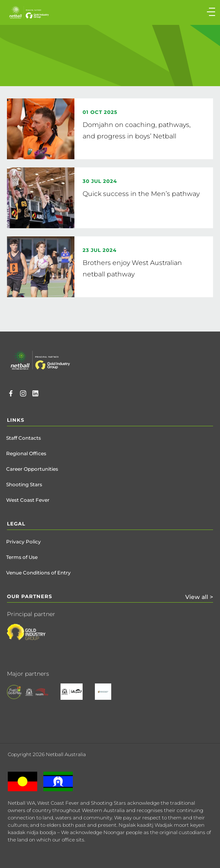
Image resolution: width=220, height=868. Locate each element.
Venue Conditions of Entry (38, 573)
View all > (199, 597)
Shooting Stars (24, 484)
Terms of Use (22, 557)
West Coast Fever (28, 500)
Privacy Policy (24, 542)
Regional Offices (26, 453)
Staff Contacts (24, 438)
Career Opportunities (32, 469)
